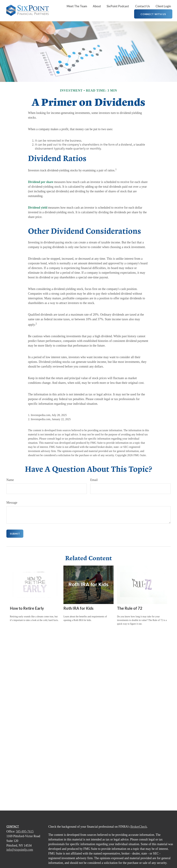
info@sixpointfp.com (20, 850)
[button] (77, 6)
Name (10, 480)
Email (94, 480)
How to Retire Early (27, 608)
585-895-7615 (25, 831)
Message (12, 503)
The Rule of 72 (130, 608)
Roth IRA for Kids (78, 608)
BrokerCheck (139, 827)
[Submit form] (15, 534)
